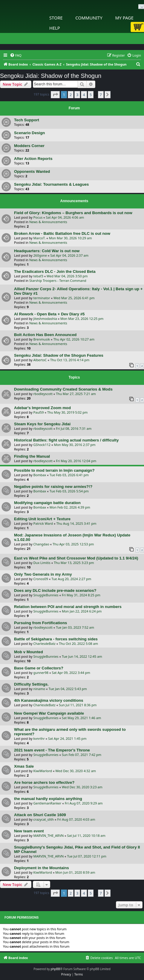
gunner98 (41, 673)
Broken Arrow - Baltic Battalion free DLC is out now (62, 233)
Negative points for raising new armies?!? (53, 487)
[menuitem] (16, 55)
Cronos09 (41, 579)
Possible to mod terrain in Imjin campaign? (54, 470)
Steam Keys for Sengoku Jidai (42, 424)
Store (56, 18)
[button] (55, 95)
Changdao (41, 544)
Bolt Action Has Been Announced (45, 335)
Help (55, 28)
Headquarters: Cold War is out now (47, 251)
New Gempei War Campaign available (49, 713)
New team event (29, 831)
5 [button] (91, 95)
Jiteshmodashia (45, 319)
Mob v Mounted (29, 652)
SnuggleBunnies (46, 595)
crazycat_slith (44, 819)
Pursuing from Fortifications (40, 623)
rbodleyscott (43, 394)
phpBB (55, 969)
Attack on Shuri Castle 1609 (40, 815)
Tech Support (27, 120)
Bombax (40, 475)
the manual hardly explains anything (48, 799)
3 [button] (77, 95)
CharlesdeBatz (45, 643)
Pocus (38, 217)
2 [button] (71, 95)
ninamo (39, 689)
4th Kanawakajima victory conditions (49, 700)
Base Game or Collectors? (39, 668)
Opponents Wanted (32, 171)
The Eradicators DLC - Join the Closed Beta (55, 272)
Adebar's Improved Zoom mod (42, 408)
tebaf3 (38, 276)
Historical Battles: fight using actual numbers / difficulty (66, 440)
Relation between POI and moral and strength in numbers (68, 607)
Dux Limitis (42, 563)
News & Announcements (48, 222)
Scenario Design (29, 133)
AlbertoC (40, 360)
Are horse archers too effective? (44, 782)
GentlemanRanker (48, 803)
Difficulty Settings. (31, 684)
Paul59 (39, 412)
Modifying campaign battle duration (47, 503)
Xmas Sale (24, 766)
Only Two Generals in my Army (43, 574)
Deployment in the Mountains (42, 868)
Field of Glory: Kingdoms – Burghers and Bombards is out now (73, 213)
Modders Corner (29, 146)
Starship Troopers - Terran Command (58, 280)
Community (89, 18)
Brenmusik (42, 339)
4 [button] (84, 95)
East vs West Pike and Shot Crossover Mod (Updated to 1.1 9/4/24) (76, 558)
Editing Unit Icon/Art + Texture (42, 519)
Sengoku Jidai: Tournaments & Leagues (51, 184)
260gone (40, 255)
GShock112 (42, 445)
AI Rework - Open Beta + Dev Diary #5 (49, 314)
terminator (42, 298)
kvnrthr (39, 738)
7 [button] (101, 95)
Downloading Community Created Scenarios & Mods (63, 389)
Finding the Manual (32, 456)
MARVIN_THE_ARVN (49, 835)
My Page (124, 18)
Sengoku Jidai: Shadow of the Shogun (51, 76)
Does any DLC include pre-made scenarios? (55, 590)
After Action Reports (33, 159)
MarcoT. (40, 238)
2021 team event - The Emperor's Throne (52, 750)
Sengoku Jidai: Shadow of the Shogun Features (59, 355)
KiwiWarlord (43, 771)
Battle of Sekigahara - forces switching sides (56, 639)
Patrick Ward (43, 523)
